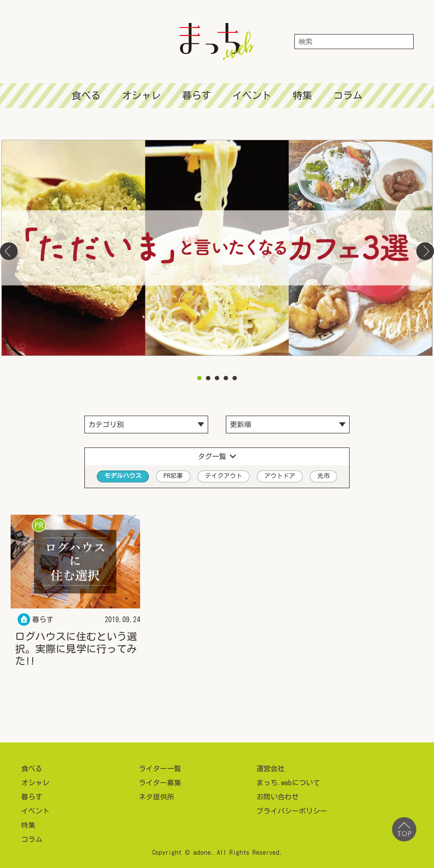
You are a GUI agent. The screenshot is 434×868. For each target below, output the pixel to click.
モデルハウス (123, 476)
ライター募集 (160, 783)
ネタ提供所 (156, 797)
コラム (348, 96)
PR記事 (173, 476)
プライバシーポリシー (292, 811)
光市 (324, 476)
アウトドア (280, 476)
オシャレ (141, 96)
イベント (252, 96)
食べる (86, 96)
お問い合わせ (278, 797)
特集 (302, 96)
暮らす (197, 96)
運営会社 (270, 769)
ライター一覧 (160, 769)
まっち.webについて (288, 783)
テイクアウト (224, 476)
